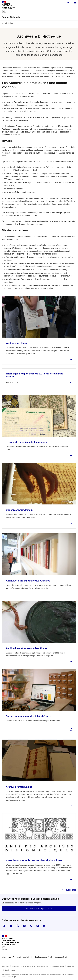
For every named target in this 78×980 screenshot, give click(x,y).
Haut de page (70, 890)
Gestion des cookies (9, 970)
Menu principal (75, 3)
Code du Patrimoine (10, 73)
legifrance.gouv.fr (42, 957)
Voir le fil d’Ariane (7, 23)
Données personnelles (57, 966)
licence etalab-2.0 (8, 977)
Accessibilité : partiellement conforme (23, 966)
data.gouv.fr (60, 957)
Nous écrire (70, 966)
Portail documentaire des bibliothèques (28, 716)
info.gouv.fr (7, 957)
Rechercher (68, 3)
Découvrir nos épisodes (39, 909)
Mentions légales (43, 966)
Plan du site (6, 966)
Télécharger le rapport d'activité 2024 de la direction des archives (34, 375)
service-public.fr (23, 957)
